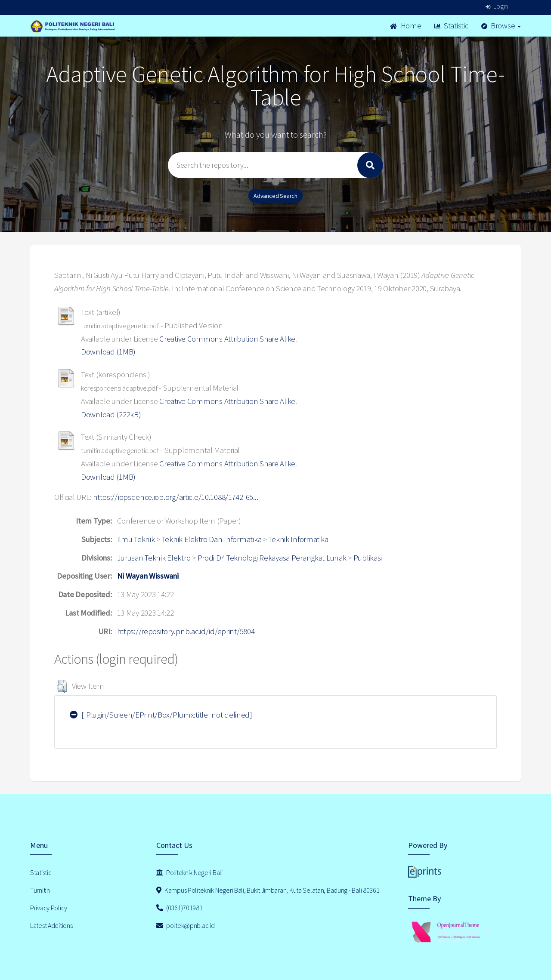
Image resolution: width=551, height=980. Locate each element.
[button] (62, 686)
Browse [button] (501, 26)
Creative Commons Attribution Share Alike (227, 339)
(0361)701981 (180, 908)
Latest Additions (51, 925)
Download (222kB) (111, 414)
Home (406, 26)
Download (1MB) (108, 352)
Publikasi (368, 558)
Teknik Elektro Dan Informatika (212, 539)
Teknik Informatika (298, 539)
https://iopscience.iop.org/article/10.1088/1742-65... (175, 497)
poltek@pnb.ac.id (186, 925)
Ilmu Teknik (136, 539)
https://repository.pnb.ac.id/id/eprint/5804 (186, 631)
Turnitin (40, 890)
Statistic (451, 26)
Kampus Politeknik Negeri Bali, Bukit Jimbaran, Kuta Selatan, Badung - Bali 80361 (268, 890)
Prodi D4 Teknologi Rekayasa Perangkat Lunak (272, 558)
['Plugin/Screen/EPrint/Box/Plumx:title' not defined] (161, 715)
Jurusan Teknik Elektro (154, 558)
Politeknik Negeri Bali (189, 872)
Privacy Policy (49, 908)
